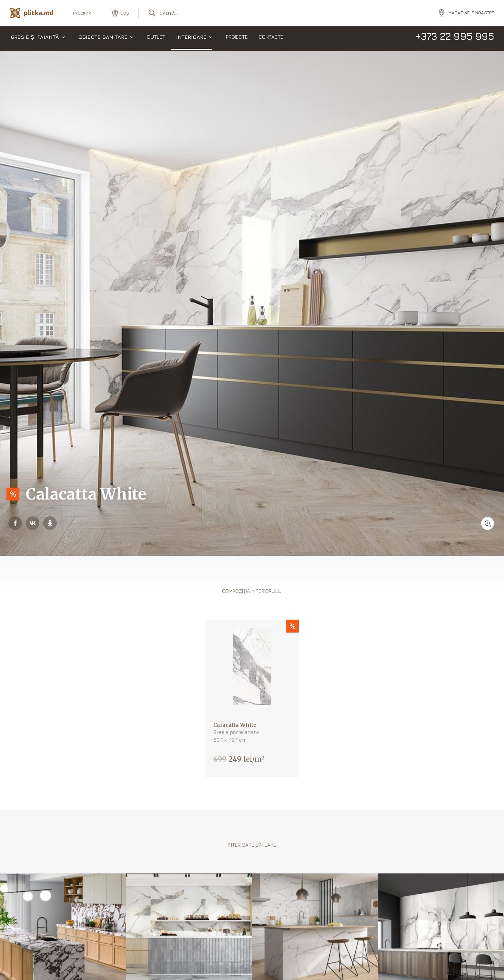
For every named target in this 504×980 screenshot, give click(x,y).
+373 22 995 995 (454, 38)
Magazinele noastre (471, 13)
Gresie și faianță (35, 39)
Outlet (156, 39)
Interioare (191, 39)
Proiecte (237, 39)
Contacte (271, 39)
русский (82, 13)
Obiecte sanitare (103, 39)
